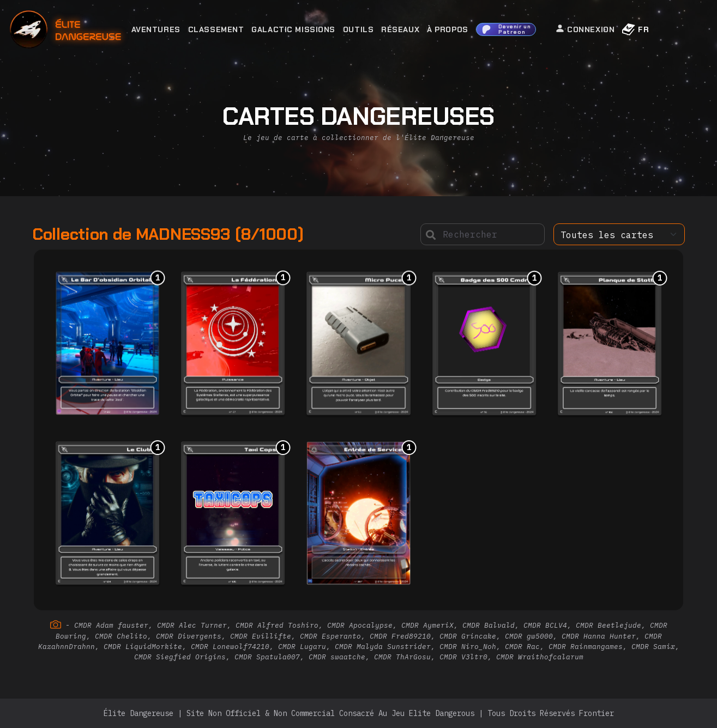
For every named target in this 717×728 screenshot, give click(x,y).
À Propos (447, 29)
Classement (216, 29)
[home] (95, 30)
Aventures (156, 29)
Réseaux (400, 29)
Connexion (585, 29)
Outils (358, 29)
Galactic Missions (293, 29)
